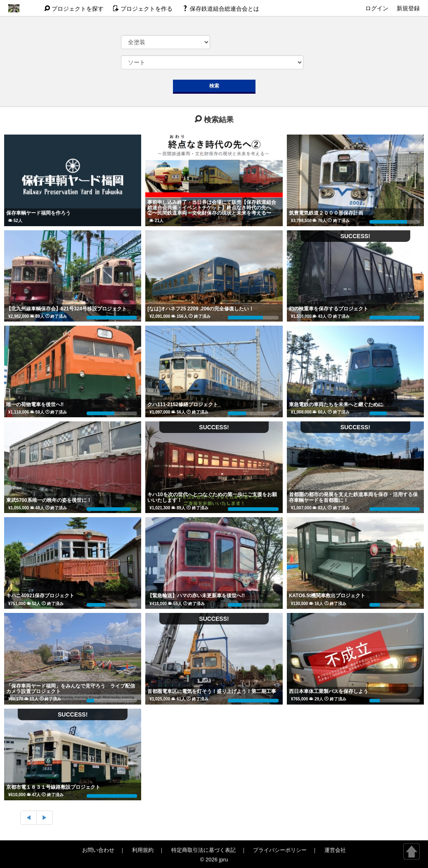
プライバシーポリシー (280, 850)
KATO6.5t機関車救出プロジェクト (327, 596)
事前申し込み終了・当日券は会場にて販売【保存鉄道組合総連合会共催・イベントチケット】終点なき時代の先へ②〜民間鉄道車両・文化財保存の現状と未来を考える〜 (212, 208)
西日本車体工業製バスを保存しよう (329, 691)
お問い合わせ (98, 850)
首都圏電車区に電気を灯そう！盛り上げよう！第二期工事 (212, 691)
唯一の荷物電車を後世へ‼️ (35, 404)
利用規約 (143, 850)
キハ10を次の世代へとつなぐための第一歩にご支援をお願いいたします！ (212, 497)
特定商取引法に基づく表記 (203, 850)
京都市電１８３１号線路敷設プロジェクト (53, 787)
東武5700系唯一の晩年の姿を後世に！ (49, 500)
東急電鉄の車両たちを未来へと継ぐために (336, 404)
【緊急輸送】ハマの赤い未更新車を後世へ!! (196, 596)
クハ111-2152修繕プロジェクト (183, 404)
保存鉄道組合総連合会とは (221, 9)
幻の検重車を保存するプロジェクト (329, 309)
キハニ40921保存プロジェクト (40, 596)
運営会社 (335, 850)
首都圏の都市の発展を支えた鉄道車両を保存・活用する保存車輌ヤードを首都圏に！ (353, 497)
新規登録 (408, 8)
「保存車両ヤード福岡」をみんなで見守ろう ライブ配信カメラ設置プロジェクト (71, 689)
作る (144, 9)
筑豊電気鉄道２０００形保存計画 (326, 213)
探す (75, 9)
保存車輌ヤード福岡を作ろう (38, 213)
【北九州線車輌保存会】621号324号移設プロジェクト (66, 309)
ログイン (377, 8)
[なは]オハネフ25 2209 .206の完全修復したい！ (201, 309)
